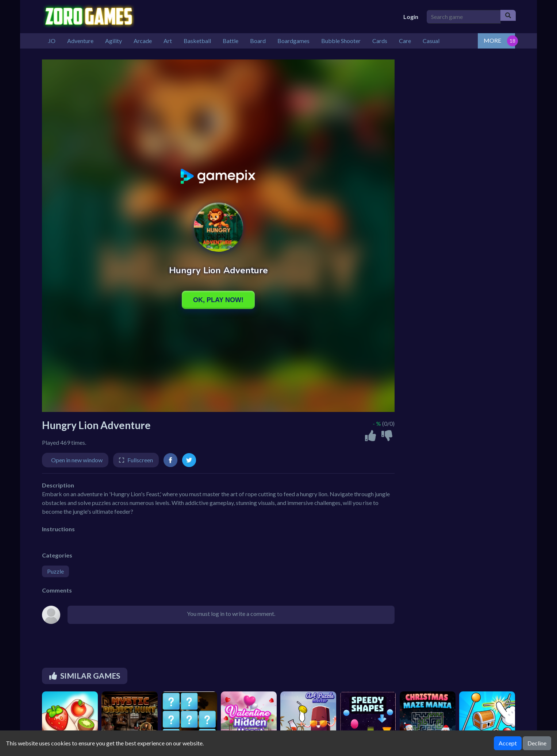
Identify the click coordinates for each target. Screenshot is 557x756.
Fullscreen (140, 460)
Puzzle (55, 571)
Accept (508, 743)
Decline (537, 743)
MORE (492, 40)
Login (411, 17)
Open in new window (77, 460)
